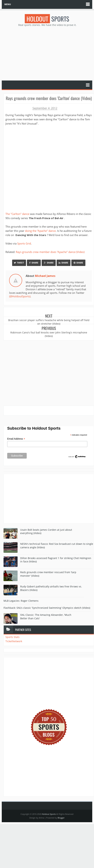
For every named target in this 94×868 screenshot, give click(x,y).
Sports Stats (12, 637)
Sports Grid (24, 243)
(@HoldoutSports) (20, 296)
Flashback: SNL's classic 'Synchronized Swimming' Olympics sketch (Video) (47, 608)
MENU (8, 4)
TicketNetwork (14, 641)
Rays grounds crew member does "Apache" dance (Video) (50, 252)
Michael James (45, 276)
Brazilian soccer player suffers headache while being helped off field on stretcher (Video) (49, 322)
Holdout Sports (49, 814)
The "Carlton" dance (17, 214)
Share (34, 263)
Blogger (61, 818)
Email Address (16, 439)
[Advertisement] (47, 53)
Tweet (19, 263)
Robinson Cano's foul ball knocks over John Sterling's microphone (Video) (49, 334)
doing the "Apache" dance (40, 231)
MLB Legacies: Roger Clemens (21, 601)
